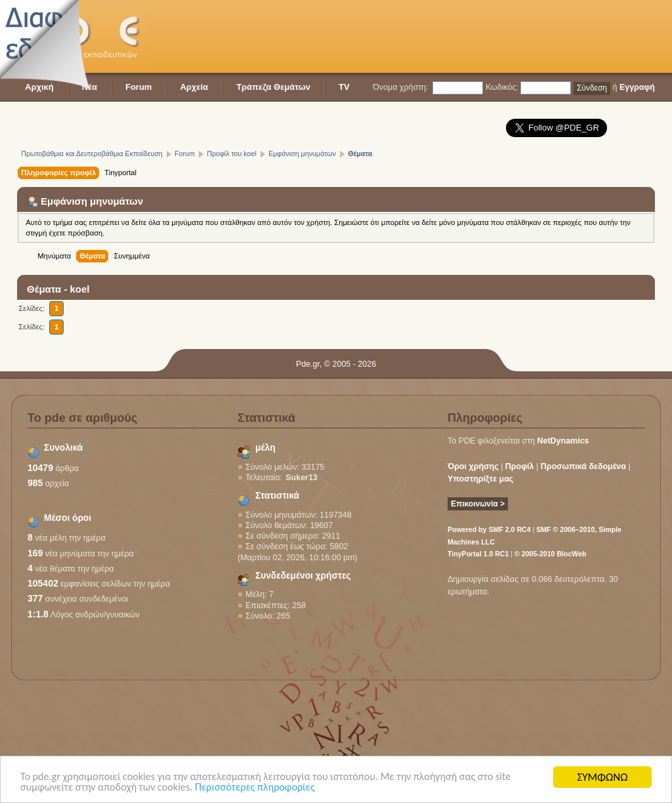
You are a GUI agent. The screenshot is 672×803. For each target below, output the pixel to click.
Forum (138, 87)
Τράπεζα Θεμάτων (273, 87)
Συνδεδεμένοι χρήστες (303, 576)
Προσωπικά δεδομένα (583, 466)
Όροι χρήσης (473, 466)
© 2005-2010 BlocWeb (550, 554)
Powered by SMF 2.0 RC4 (489, 529)
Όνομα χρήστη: (400, 87)
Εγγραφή (637, 87)
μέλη (265, 448)
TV (344, 87)
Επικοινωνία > (478, 504)
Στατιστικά (277, 496)
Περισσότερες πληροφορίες (267, 789)
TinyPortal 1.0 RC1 (478, 554)
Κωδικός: (502, 87)
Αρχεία (194, 87)
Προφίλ (520, 466)
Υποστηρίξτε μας (480, 479)
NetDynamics (563, 441)
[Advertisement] (416, 36)
